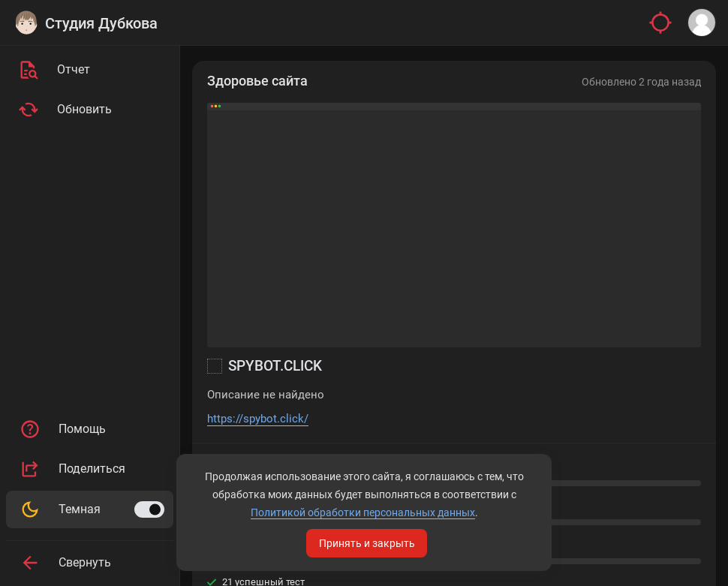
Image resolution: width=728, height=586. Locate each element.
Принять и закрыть (367, 543)
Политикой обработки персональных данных (363, 512)
